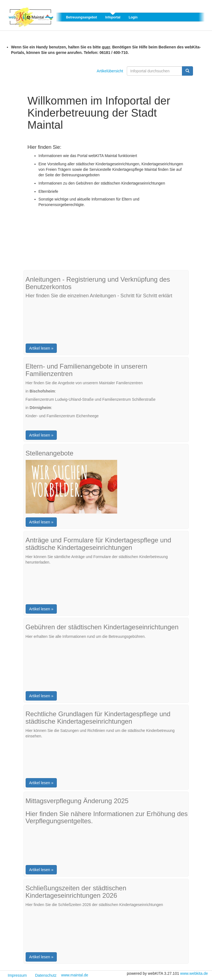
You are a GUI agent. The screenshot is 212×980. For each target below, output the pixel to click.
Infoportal (113, 17)
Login (133, 17)
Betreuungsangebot (82, 17)
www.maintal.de (75, 975)
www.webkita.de (194, 973)
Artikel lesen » (41, 348)
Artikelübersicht (110, 71)
